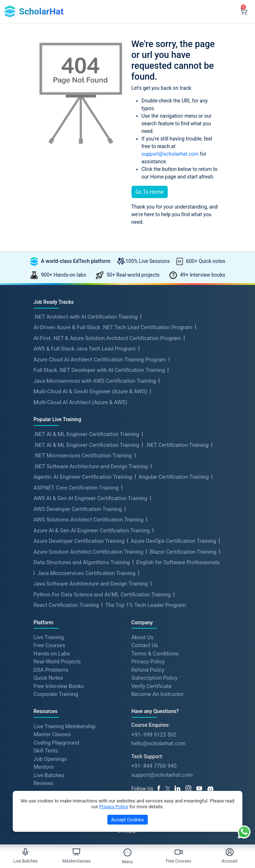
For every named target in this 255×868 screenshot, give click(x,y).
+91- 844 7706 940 (154, 766)
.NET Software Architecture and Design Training (91, 466)
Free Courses (50, 645)
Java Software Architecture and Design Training (91, 584)
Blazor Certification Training (183, 552)
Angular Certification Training (174, 477)
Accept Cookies (128, 820)
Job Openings (50, 759)
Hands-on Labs (52, 653)
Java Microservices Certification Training (86, 573)
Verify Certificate (152, 686)
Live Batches (49, 775)
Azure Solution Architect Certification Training (89, 552)
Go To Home (150, 192)
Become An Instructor (158, 694)
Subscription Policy (155, 678)
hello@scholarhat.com (159, 743)
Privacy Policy (148, 662)
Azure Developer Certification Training (79, 541)
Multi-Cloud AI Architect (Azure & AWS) (81, 402)
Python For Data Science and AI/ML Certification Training (102, 595)
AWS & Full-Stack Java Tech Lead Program (85, 349)
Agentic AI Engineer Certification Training (83, 477)
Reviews (44, 783)
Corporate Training (56, 694)
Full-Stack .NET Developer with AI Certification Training (99, 370)
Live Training (49, 637)
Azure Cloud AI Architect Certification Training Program (100, 360)
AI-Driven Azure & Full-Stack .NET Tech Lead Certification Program (113, 327)
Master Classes (52, 734)
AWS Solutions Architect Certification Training (89, 520)
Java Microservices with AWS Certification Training (95, 381)
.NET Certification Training (177, 445)
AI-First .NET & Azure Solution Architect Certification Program (107, 338)
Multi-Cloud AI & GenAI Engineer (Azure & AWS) (91, 391)
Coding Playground (57, 742)
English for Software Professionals (178, 562)
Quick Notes (48, 678)
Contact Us (145, 645)
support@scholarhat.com (170, 154)
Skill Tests (46, 751)
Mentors (44, 767)
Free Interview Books (59, 686)
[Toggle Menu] (128, 852)
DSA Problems (51, 670)
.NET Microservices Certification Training (83, 456)
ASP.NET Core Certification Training (76, 488)
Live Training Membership (65, 726)
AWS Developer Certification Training (78, 509)
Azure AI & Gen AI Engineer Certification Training (92, 531)
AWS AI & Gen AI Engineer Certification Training (91, 498)
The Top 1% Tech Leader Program (145, 605)
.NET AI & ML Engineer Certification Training (87, 434)
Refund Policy (148, 670)
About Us (143, 637)
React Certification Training (66, 605)
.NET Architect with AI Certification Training (86, 317)
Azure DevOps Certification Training (174, 541)
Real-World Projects (57, 662)
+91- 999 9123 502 (154, 735)
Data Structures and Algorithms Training (82, 562)
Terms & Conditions (155, 653)
